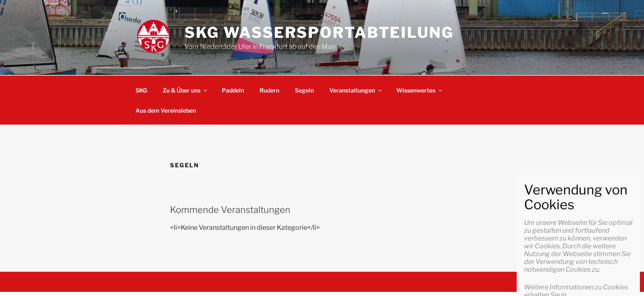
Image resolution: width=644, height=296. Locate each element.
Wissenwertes (420, 90)
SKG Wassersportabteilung (319, 32)
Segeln (304, 90)
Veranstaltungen (356, 90)
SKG (141, 90)
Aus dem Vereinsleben (166, 110)
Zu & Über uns (185, 90)
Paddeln (233, 90)
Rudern (269, 90)
